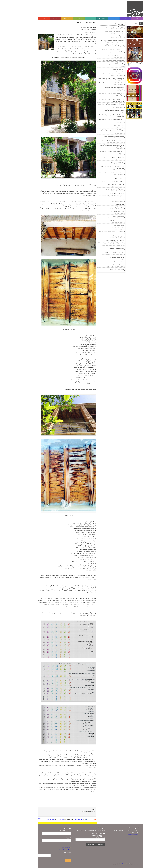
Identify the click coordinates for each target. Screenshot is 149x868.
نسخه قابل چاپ (45, 819)
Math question (51, 853)
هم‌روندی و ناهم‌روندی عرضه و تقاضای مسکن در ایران (95, 83)
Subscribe (84, 845)
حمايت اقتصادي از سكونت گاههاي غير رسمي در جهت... (95, 78)
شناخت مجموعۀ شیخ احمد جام (101, 193)
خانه (121, 19)
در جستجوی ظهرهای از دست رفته (100, 56)
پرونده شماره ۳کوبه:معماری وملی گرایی (98, 45)
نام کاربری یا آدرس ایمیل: (48, 831)
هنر (75, 19)
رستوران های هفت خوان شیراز (101, 211)
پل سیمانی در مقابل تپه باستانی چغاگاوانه (98, 110)
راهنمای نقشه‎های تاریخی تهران (101, 248)
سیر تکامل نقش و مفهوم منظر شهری (99, 240)
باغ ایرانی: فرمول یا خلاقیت (102, 265)
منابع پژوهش (51, 19)
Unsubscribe (75, 845)
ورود (52, 861)
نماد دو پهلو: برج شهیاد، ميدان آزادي (100, 184)
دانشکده (40, 19)
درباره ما (28, 19)
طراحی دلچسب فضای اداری (101, 257)
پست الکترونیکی (84, 837)
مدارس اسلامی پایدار (103, 225)
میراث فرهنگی (86, 19)
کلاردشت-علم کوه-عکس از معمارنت (99, 262)
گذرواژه (52, 838)
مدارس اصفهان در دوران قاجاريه (100, 221)
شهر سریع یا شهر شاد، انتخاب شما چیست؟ (98, 136)
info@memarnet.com (117, 834)
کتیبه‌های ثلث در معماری (102, 216)
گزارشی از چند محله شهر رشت (101, 162)
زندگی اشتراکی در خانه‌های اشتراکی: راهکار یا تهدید (96, 157)
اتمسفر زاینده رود (104, 36)
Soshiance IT (108, 864)
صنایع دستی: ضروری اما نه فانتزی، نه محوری (97, 74)
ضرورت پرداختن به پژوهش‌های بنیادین (99, 27)
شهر (98, 19)
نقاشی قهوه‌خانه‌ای (104, 207)
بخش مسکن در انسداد (103, 69)
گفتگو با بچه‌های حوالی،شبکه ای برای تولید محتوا (96, 141)
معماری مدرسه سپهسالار (102, 236)
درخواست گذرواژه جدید (49, 849)
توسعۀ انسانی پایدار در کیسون (101, 269)
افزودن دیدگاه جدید (62, 819)
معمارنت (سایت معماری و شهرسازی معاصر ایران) (79, 834)
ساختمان (63, 19)
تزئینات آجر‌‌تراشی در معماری (101, 200)
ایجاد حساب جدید (50, 847)
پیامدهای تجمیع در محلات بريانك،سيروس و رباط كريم (96, 182)
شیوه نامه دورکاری (104, 63)
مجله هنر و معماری (104, 204)
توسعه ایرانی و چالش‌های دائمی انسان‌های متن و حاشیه (95, 173)
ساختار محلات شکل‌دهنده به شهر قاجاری (98, 253)
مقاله (24, 818)
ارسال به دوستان (35, 819)
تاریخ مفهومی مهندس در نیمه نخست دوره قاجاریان (96, 40)
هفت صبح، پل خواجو (103, 125)
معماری (110, 19)
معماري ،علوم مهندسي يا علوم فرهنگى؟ (98, 31)
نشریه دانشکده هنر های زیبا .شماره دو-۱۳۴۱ (98, 60)
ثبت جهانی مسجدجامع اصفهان (101, 230)
